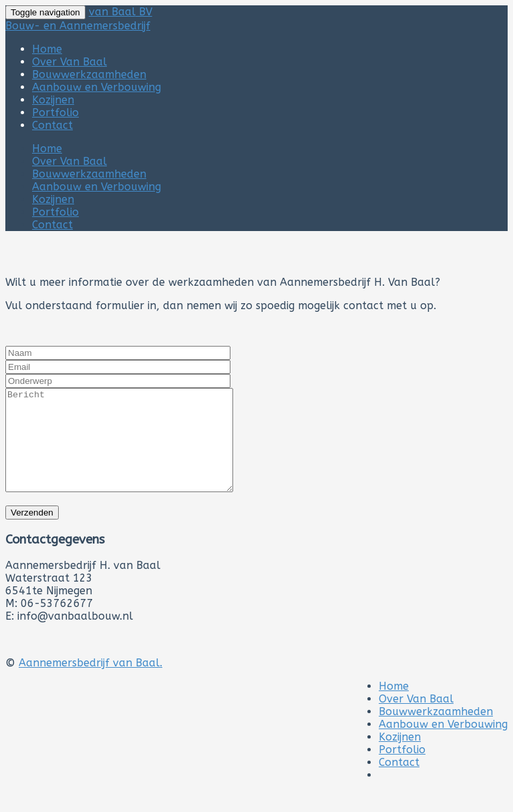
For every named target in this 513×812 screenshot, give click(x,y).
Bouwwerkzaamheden (89, 74)
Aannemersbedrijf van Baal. (91, 683)
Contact (52, 125)
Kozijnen (53, 100)
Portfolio (55, 113)
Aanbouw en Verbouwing (97, 87)
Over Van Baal (69, 62)
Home (47, 49)
